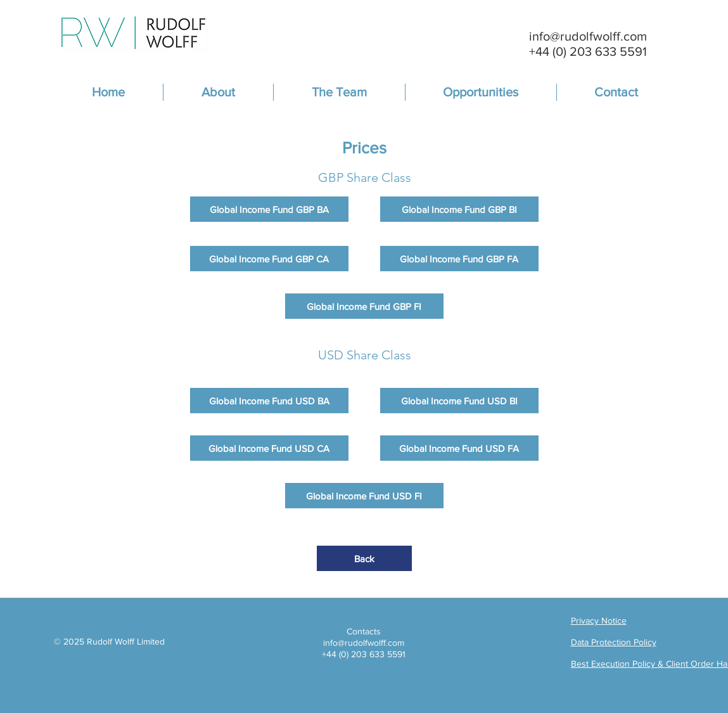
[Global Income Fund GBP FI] (364, 306)
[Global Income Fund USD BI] (459, 401)
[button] (339, 92)
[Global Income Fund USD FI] (364, 496)
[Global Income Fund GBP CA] (269, 259)
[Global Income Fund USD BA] (269, 401)
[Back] (364, 558)
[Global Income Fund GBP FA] (459, 259)
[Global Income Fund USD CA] (269, 448)
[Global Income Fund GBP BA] (269, 209)
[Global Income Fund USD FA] (459, 448)
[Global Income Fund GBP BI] (459, 209)
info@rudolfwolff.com (588, 36)
